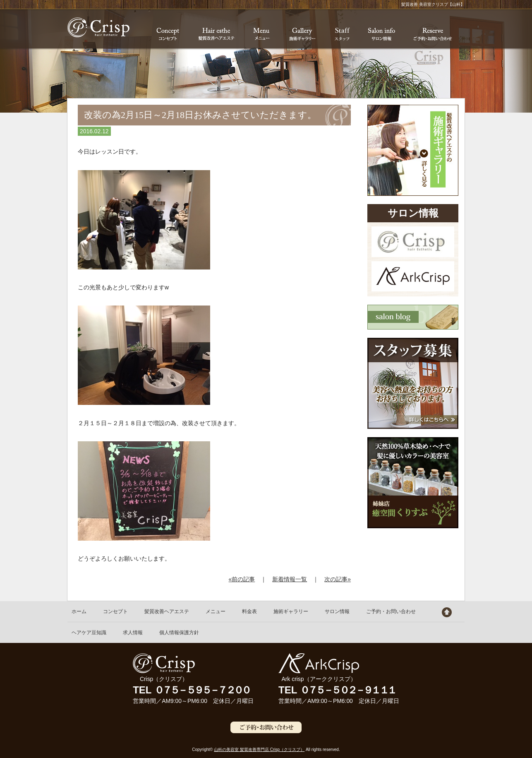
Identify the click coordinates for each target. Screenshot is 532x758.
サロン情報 (337, 611)
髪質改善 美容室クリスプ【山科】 (98, 27)
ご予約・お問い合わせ (391, 611)
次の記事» (338, 579)
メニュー (216, 611)
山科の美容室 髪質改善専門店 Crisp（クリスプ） (259, 750)
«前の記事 (242, 579)
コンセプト (115, 611)
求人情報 (133, 633)
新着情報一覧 (290, 579)
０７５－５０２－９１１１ (347, 690)
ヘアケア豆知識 (89, 633)
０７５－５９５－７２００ (202, 690)
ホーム (79, 611)
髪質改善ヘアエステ (167, 611)
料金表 (249, 611)
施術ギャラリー (291, 611)
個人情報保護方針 (179, 633)
